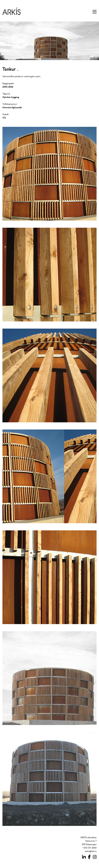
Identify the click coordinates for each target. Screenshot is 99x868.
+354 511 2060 (90, 848)
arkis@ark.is (91, 851)
